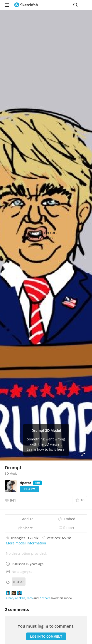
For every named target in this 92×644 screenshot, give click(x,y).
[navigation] (7, 5)
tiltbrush (19, 582)
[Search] (76, 5)
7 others (45, 598)
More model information (26, 543)
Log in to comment (46, 637)
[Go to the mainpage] (26, 5)
